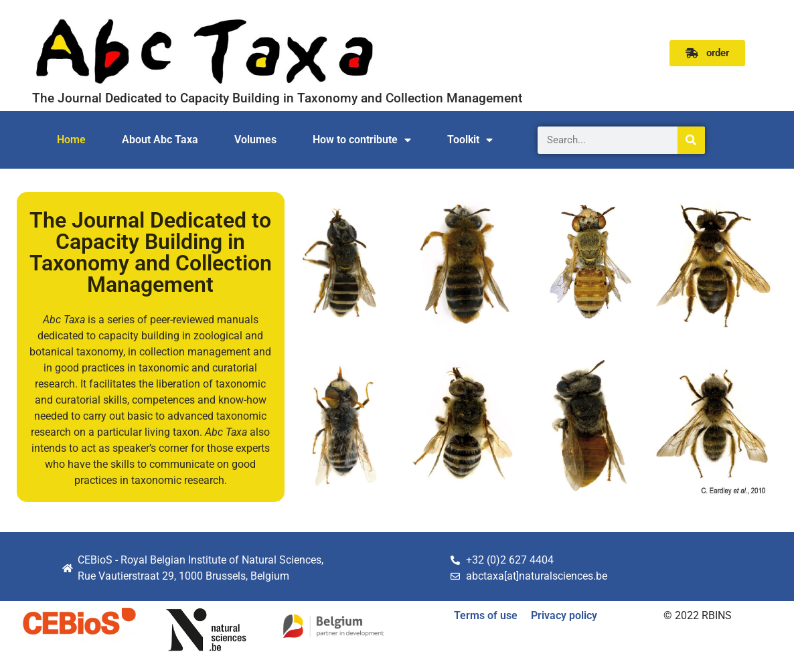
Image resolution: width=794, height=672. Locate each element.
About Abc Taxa (160, 140)
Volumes (255, 140)
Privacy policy (564, 615)
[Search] (691, 140)
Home (71, 140)
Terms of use (486, 615)
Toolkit (470, 140)
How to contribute (362, 140)
